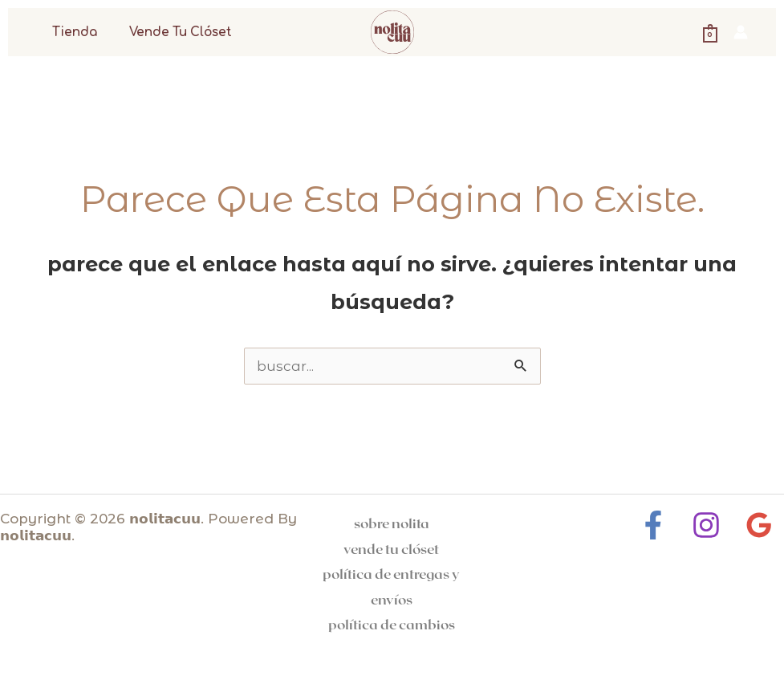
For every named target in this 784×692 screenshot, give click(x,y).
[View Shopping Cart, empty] (710, 32)
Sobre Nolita (392, 523)
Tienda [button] (71, 33)
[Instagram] (706, 525)
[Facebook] (657, 525)
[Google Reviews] (755, 525)
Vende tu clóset (169, 33)
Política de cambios (392, 624)
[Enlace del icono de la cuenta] (741, 32)
